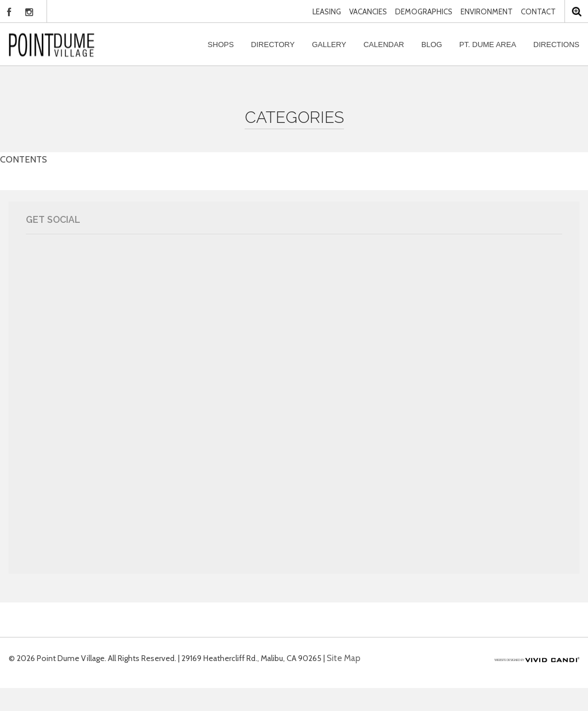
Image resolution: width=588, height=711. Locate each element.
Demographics (424, 11)
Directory (273, 45)
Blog (432, 45)
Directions (556, 45)
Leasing (327, 11)
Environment (487, 11)
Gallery (329, 45)
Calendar (384, 45)
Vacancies (368, 11)
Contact (538, 11)
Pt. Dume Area (488, 45)
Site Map (344, 658)
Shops (221, 45)
